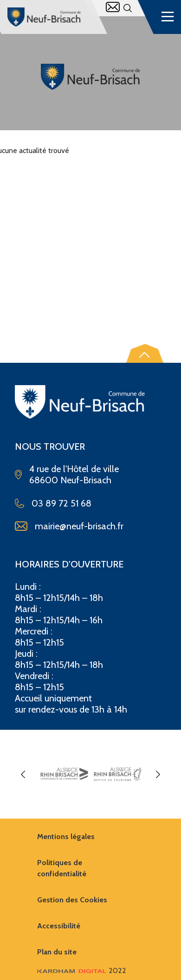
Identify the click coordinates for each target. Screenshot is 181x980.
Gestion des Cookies (72, 900)
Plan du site (57, 952)
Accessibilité (59, 926)
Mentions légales (66, 837)
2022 (82, 970)
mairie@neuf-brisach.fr (79, 526)
